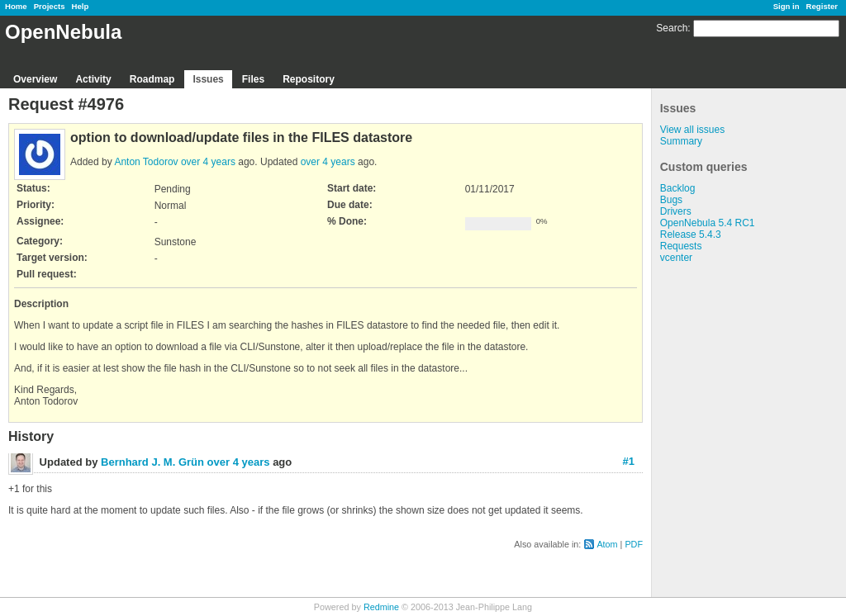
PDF (634, 544)
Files (253, 79)
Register (822, 6)
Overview (35, 79)
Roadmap (152, 79)
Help (81, 6)
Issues (208, 79)
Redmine (381, 607)
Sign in (787, 6)
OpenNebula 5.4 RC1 (708, 223)
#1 (629, 461)
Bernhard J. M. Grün (152, 462)
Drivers (676, 211)
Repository (309, 79)
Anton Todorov (146, 162)
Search (672, 28)
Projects (50, 6)
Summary (681, 141)
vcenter (676, 258)
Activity (93, 79)
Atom (607, 544)
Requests (681, 246)
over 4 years (208, 162)
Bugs (671, 200)
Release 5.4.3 (691, 235)
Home (16, 6)
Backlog (678, 188)
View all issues (692, 130)
